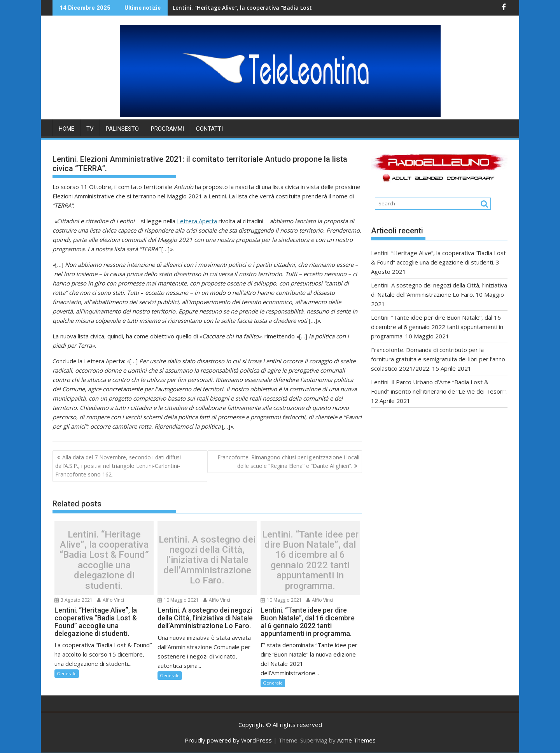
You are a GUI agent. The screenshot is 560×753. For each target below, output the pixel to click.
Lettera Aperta (197, 221)
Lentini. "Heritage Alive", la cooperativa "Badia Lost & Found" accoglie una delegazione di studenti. (272, 8)
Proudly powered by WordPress (228, 740)
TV (90, 129)
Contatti (209, 129)
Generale (67, 673)
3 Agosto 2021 (73, 600)
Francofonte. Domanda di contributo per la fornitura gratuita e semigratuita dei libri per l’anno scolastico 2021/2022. (438, 359)
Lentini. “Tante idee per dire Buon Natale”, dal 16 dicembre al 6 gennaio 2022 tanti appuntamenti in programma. (310, 560)
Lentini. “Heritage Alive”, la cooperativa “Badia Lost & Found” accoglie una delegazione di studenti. (104, 560)
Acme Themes (356, 740)
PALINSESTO (122, 129)
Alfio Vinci (111, 600)
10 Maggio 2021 (178, 600)
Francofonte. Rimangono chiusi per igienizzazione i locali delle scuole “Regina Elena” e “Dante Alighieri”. (288, 461)
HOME (66, 129)
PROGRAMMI (167, 129)
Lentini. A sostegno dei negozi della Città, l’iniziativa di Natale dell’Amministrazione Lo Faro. (207, 560)
